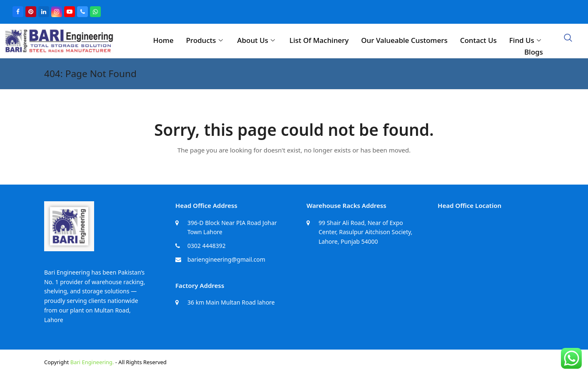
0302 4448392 (207, 246)
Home (163, 40)
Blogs (534, 52)
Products (206, 40)
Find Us (526, 40)
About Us (257, 40)
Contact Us (478, 40)
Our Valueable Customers (404, 40)
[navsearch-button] (568, 38)
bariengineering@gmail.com (226, 259)
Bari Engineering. (92, 362)
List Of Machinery (319, 40)
